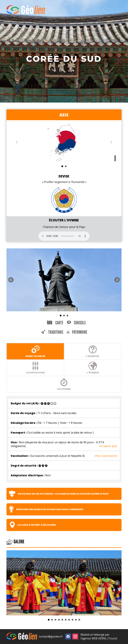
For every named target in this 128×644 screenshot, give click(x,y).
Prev (11, 280)
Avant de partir (35, 351)
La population (35, 368)
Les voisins (64, 384)
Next (117, 280)
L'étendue (93, 368)
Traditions (52, 332)
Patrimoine (77, 332)
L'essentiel (93, 351)
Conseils (76, 323)
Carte (55, 323)
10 (79, 620)
